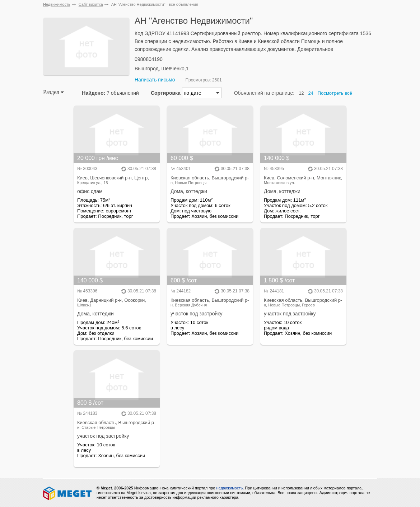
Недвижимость (57, 4)
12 (301, 93)
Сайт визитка (91, 4)
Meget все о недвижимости (68, 493)
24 (311, 93)
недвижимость (229, 488)
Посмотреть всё (335, 93)
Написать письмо (155, 80)
